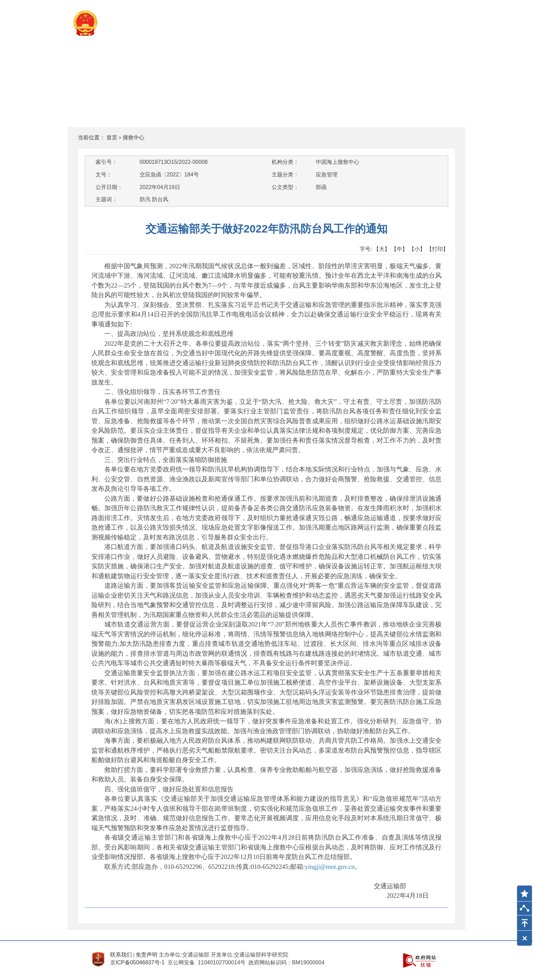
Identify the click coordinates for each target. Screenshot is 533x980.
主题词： (106, 199)
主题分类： (285, 175)
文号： (104, 175)
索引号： (106, 162)
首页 (112, 137)
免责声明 (147, 955)
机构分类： (285, 162)
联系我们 (121, 955)
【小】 (417, 249)
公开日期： (109, 187)
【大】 (382, 249)
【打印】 (437, 249)
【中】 (399, 249)
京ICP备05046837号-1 (137, 962)
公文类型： (285, 187)
